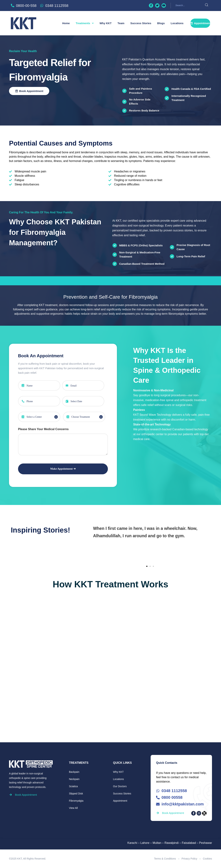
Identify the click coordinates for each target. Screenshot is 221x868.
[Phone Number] (39, 401)
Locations (177, 23)
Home (66, 23)
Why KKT (106, 23)
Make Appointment (62, 469)
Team (121, 23)
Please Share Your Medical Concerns (43, 429)
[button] (85, 23)
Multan (157, 843)
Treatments (85, 23)
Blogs (161, 23)
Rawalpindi (172, 843)
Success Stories (141, 23)
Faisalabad (189, 843)
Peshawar (206, 843)
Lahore (145, 843)
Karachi (132, 843)
